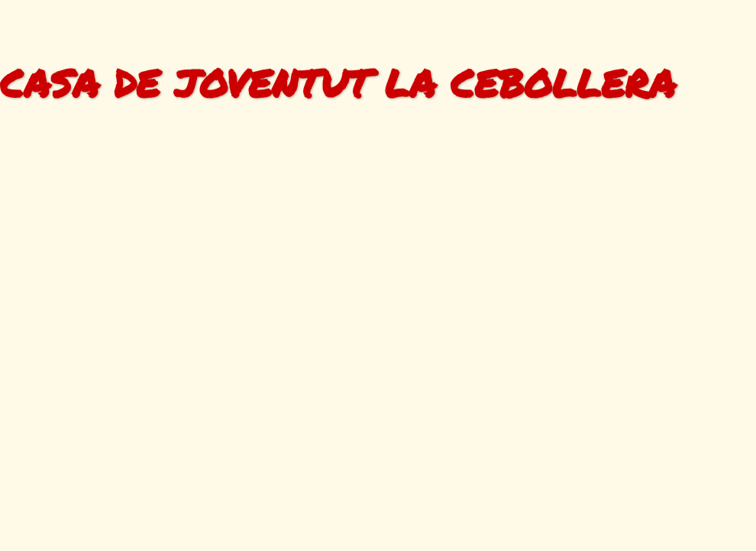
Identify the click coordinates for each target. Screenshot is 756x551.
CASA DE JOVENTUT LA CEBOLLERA (338, 83)
